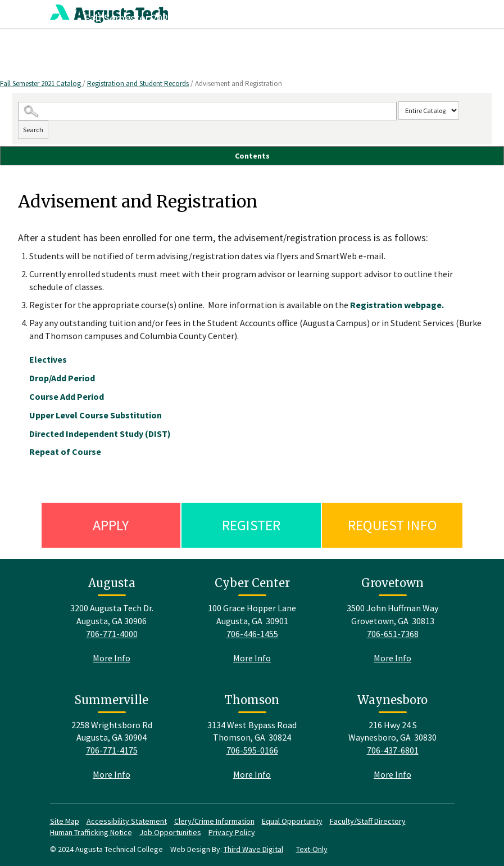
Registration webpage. (397, 305)
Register (251, 525)
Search (33, 130)
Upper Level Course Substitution (96, 415)
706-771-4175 (112, 750)
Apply (111, 525)
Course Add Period (67, 396)
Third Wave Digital (253, 849)
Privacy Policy (232, 832)
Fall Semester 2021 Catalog (41, 84)
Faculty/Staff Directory (368, 821)
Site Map (65, 821)
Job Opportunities (170, 832)
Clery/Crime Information (214, 821)
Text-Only (312, 849)
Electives (48, 359)
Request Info (392, 525)
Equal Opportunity (292, 821)
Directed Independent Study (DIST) (100, 434)
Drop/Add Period (62, 378)
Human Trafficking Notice (91, 832)
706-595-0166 (252, 750)
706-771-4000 (112, 634)
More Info (112, 658)
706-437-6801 (393, 750)
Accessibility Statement (127, 821)
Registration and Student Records (138, 84)
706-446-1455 (252, 634)
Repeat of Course (65, 452)
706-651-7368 (393, 634)
